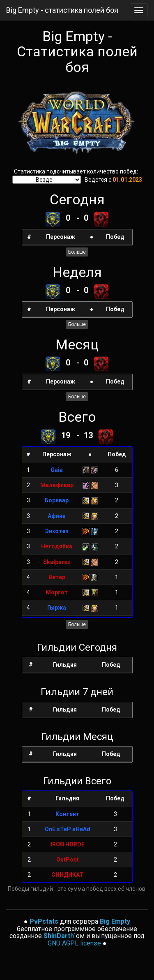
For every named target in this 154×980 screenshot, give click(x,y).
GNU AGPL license (74, 943)
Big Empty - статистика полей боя (62, 10)
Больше (77, 252)
